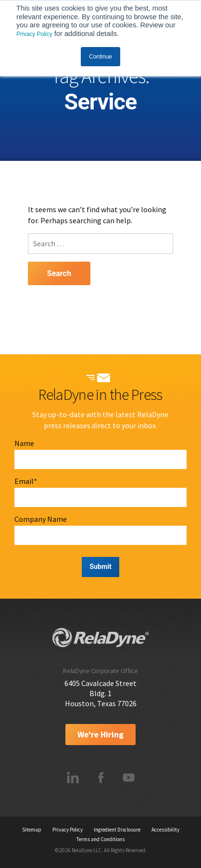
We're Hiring (100, 735)
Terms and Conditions (100, 839)
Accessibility (165, 830)
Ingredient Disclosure (117, 830)
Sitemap (32, 830)
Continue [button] (100, 57)
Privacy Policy (34, 34)
